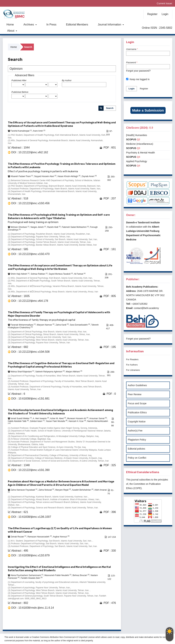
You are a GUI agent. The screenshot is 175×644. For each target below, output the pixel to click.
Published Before (20, 92)
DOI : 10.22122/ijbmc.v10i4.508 (30, 352)
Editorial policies (136, 449)
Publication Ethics (137, 412)
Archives (29, 25)
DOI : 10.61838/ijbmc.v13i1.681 (30, 399)
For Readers (132, 359)
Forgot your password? (138, 71)
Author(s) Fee (135, 431)
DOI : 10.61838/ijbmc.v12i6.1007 (31, 517)
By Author (67, 80)
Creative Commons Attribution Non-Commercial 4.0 (55, 637)
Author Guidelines (137, 385)
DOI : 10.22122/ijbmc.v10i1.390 (30, 470)
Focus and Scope (137, 403)
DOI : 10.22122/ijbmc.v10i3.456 (30, 203)
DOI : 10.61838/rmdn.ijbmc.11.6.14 (33, 608)
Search (110, 108)
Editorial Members (77, 25)
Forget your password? (138, 339)
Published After (19, 80)
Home (10, 25)
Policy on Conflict (137, 458)
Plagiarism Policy (137, 440)
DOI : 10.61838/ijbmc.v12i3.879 (30, 555)
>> (113, 623)
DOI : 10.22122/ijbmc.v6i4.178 (30, 301)
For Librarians (133, 370)
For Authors (132, 365)
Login (165, 14)
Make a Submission (148, 110)
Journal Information (110, 25)
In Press (51, 25)
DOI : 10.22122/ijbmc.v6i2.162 (30, 152)
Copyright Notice (137, 422)
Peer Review (135, 394)
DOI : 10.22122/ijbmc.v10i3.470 (30, 254)
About (11, 31)
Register (152, 14)
